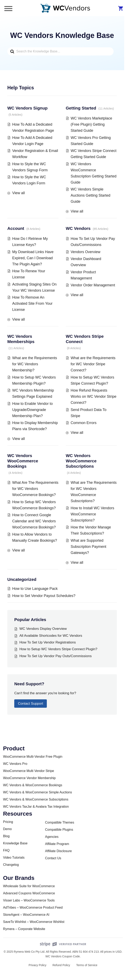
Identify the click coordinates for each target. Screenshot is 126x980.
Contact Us (53, 858)
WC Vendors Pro (15, 764)
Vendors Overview (85, 252)
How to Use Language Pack (35, 589)
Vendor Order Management (93, 285)
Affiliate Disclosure (58, 851)
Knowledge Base (15, 843)
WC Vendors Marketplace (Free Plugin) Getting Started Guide (91, 124)
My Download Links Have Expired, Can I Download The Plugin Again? (33, 258)
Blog (6, 836)
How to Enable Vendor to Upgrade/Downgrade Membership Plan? (32, 410)
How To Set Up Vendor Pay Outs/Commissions (55, 656)
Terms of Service (87, 965)
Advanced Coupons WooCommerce (29, 893)
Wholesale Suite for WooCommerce (29, 886)
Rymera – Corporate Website (24, 929)
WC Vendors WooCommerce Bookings (23, 461)
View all (19, 193)
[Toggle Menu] (8, 9)
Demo (7, 829)
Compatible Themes (60, 822)
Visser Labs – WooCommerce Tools (29, 900)
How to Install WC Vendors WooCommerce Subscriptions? (92, 514)
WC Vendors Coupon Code (63, 956)
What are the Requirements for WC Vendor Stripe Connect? (93, 364)
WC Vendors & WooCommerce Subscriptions (36, 799)
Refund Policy (61, 965)
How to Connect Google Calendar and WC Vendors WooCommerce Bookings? (34, 521)
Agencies (52, 837)
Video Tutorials (14, 858)
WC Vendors (78, 228)
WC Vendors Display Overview (43, 629)
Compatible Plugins (59, 830)
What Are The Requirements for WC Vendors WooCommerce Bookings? (35, 489)
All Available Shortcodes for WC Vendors (51, 636)
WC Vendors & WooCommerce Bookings (33, 785)
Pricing (8, 822)
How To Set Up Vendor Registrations (48, 642)
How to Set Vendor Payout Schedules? (44, 596)
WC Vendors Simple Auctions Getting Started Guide (90, 195)
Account (16, 228)
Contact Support (31, 704)
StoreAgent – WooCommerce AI (26, 915)
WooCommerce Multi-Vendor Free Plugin (33, 757)
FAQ (6, 850)
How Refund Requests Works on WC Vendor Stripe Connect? (94, 396)
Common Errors (84, 423)
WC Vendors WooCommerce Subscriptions (81, 461)
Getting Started (81, 108)
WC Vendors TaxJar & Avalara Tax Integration (36, 807)
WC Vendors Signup (27, 108)
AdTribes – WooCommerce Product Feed (33, 907)
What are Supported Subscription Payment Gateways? (88, 547)
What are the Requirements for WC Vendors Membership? (35, 364)
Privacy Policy (38, 965)
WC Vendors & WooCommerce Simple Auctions (38, 792)
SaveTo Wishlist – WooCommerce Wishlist (34, 922)
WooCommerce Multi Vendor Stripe (28, 771)
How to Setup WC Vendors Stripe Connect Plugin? (58, 649)
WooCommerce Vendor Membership (29, 778)
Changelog (11, 865)
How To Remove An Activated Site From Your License (32, 303)
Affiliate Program (57, 844)
